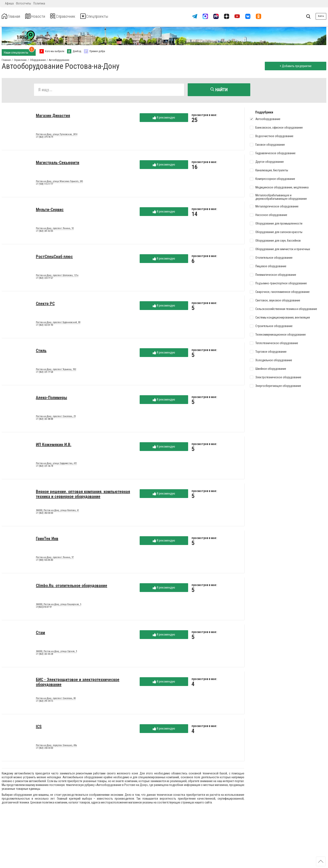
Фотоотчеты (23, 3)
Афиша (9, 3)
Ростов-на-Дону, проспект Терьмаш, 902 (56, 371)
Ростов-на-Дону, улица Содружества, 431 (56, 465)
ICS (39, 728)
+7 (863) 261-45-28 (44, 656)
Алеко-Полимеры (51, 399)
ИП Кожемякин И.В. (54, 446)
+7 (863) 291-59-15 (44, 703)
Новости (42, 16)
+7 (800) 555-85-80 (44, 562)
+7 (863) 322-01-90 (44, 327)
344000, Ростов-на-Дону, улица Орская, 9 (56, 653)
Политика (39, 3)
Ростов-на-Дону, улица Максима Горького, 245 (59, 183)
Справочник (75, 16)
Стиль (41, 352)
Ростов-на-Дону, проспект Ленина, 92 (55, 230)
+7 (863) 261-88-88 (44, 421)
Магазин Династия (53, 117)
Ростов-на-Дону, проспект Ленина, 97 (55, 559)
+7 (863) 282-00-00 (44, 515)
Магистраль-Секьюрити (58, 164)
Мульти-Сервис (50, 211)
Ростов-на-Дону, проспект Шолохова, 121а (57, 277)
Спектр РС (45, 305)
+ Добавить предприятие (294, 66)
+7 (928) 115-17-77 (44, 186)
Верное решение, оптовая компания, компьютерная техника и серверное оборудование (83, 495)
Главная (13, 16)
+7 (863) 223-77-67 (44, 280)
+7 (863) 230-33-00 (44, 750)
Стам (40, 634)
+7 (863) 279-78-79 (44, 139)
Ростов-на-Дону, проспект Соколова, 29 (56, 418)
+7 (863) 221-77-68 (44, 374)
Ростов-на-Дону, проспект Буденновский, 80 (58, 324)
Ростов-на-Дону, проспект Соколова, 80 (56, 700)
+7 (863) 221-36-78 (44, 468)
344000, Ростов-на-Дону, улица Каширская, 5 (59, 606)
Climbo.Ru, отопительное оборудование (72, 587)
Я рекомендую (164, 119)
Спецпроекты (114, 16)
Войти (321, 16)
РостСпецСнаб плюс (54, 258)
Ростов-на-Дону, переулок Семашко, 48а (56, 747)
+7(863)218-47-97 (44, 609)
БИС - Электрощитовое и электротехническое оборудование (78, 683)
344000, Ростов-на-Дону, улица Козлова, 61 (57, 512)
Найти (219, 90)
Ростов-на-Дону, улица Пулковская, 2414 (57, 136)
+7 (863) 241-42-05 (44, 233)
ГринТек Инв (47, 540)
